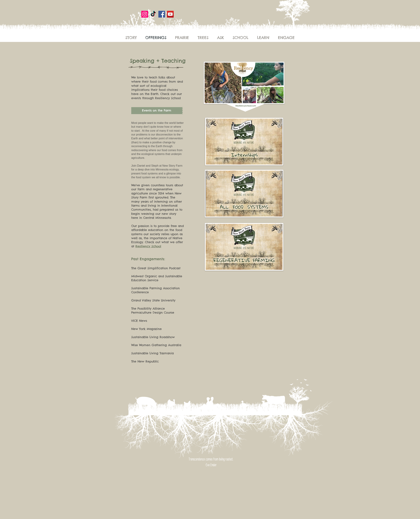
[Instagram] (145, 14)
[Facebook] (162, 14)
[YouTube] (170, 14)
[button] (157, 111)
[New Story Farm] (153, 14)
